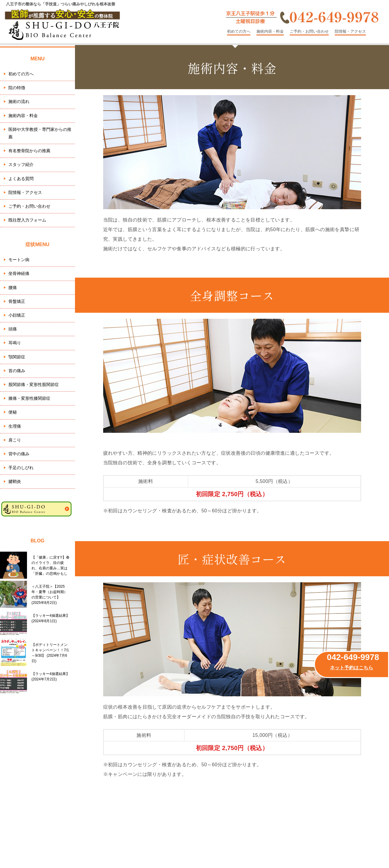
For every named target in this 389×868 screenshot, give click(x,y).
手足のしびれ (21, 468)
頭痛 (13, 329)
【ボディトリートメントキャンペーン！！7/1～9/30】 (50, 653)
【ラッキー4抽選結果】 (51, 618)
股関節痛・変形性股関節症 (34, 384)
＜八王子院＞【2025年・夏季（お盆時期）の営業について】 (49, 595)
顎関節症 (17, 357)
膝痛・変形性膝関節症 (29, 398)
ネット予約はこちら (352, 668)
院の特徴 (17, 88)
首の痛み (17, 371)
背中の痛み (19, 454)
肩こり (15, 440)
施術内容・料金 (270, 31)
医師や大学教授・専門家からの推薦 (40, 133)
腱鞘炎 (15, 481)
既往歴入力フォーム (27, 220)
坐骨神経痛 (19, 273)
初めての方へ (239, 31)
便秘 (13, 412)
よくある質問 (21, 179)
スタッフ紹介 (21, 164)
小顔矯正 (17, 315)
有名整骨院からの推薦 (29, 151)
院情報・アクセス (350, 31)
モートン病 (19, 260)
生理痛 (15, 426)
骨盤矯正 (17, 301)
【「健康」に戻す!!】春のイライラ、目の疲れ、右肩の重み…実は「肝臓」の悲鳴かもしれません (51, 565)
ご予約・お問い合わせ (309, 31)
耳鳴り (15, 343)
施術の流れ (19, 101)
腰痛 (13, 288)
